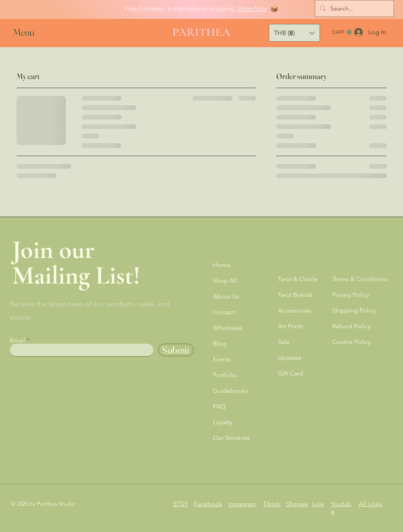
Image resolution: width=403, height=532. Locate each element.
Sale (284, 342)
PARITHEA (201, 32)
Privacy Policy (351, 295)
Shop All (225, 281)
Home (222, 265)
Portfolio (225, 375)
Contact (224, 312)
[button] (31, 32)
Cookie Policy (351, 342)
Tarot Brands (295, 295)
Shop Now (252, 9)
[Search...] (354, 9)
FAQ (219, 406)
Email (18, 341)
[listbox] (294, 33)
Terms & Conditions (360, 279)
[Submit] (176, 350)
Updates (290, 358)
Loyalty (223, 422)
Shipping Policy (354, 310)
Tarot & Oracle (298, 279)
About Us (226, 296)
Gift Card (290, 373)
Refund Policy (351, 326)
